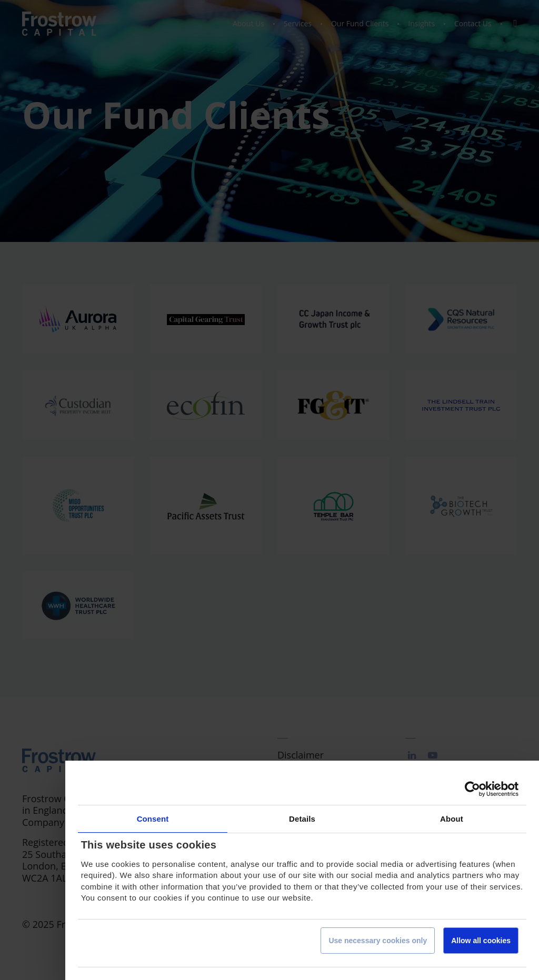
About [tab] (452, 819)
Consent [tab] (153, 819)
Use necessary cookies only (378, 941)
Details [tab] (302, 819)
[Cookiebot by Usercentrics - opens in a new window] (472, 789)
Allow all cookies (481, 941)
